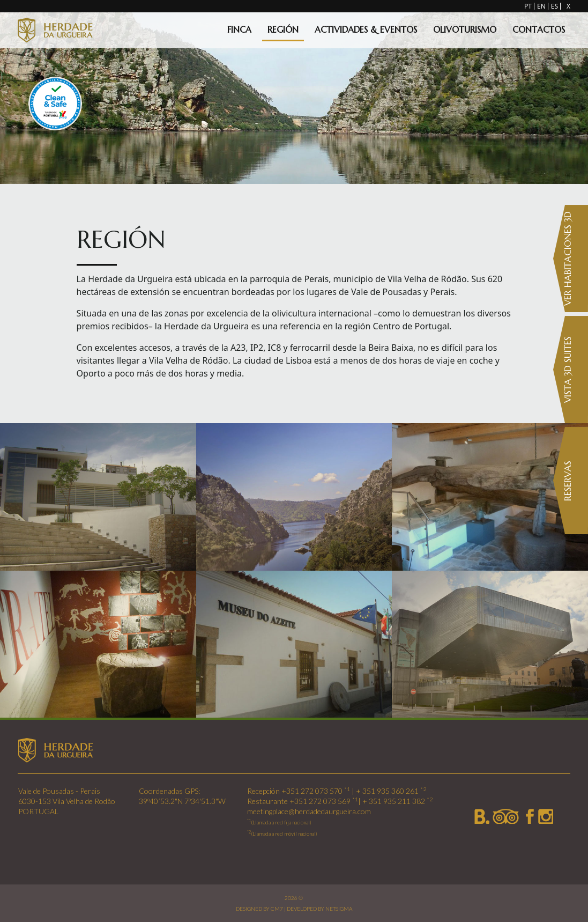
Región (283, 29)
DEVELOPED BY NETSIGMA (319, 909)
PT (528, 6)
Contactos (539, 29)
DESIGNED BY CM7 (259, 909)
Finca (239, 29)
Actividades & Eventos (366, 29)
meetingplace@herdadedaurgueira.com (309, 811)
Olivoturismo (465, 29)
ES (554, 6)
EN (541, 6)
